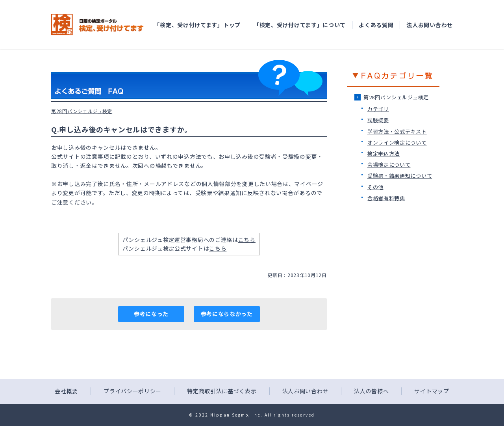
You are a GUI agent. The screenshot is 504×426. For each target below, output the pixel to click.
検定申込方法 (384, 153)
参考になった (151, 314)
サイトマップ (432, 391)
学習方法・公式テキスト (397, 131)
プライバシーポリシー (132, 391)
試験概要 (378, 120)
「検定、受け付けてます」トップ (197, 25)
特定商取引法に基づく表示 (222, 391)
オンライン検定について (397, 142)
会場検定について (389, 165)
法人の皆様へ (371, 391)
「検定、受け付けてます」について (300, 25)
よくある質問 (376, 25)
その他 (375, 187)
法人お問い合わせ (430, 25)
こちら (247, 240)
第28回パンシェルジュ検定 (396, 97)
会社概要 (66, 391)
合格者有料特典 (386, 198)
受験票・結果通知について (400, 176)
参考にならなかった (227, 314)
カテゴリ (378, 109)
